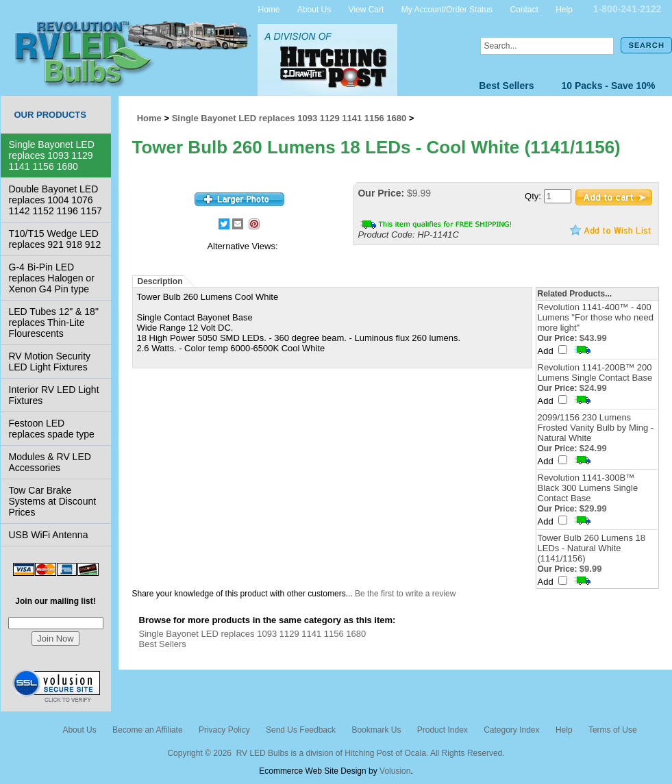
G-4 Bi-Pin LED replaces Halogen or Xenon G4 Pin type (52, 278)
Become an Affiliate (148, 730)
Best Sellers (506, 86)
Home (269, 9)
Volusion (395, 771)
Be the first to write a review (405, 594)
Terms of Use (613, 730)
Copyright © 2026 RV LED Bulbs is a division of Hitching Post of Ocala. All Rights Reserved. (336, 753)
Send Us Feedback (301, 730)
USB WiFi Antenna (49, 535)
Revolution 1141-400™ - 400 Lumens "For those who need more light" (596, 317)
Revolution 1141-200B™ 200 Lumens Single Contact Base (595, 372)
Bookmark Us (376, 730)
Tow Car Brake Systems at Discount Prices (53, 501)
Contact (524, 9)
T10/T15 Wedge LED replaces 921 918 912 (55, 239)
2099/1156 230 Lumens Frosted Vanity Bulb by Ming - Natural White (596, 428)
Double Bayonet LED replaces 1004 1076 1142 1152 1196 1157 (55, 200)
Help (564, 9)
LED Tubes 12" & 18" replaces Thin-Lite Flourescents (54, 323)
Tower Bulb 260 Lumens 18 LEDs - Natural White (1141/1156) (592, 548)
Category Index (511, 730)
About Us (314, 9)
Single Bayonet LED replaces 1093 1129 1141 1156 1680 (52, 155)
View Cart (366, 9)
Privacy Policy (224, 730)
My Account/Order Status (447, 9)
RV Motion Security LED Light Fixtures (50, 362)
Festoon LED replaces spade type (52, 429)
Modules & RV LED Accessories (50, 462)
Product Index (443, 730)
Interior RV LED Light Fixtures (54, 395)
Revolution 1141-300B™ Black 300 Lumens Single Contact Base (588, 488)
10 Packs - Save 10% (609, 86)
